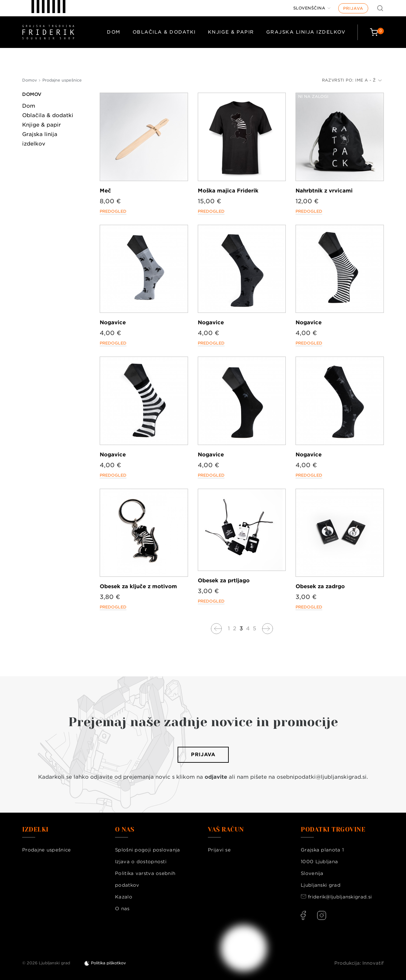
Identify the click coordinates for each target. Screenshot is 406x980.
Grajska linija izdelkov (306, 32)
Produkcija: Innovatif (359, 963)
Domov (32, 94)
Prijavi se (219, 850)
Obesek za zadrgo (320, 586)
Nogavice (113, 322)
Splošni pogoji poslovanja (148, 850)
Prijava (353, 8)
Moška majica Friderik (228, 191)
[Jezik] (312, 8)
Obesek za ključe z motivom (138, 586)
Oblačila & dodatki (164, 32)
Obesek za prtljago (224, 581)
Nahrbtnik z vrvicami (324, 191)
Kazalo (124, 897)
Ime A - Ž (369, 80)
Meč (105, 191)
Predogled (113, 211)
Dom (114, 32)
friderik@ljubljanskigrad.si (340, 897)
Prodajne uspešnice (46, 850)
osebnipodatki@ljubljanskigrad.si (322, 777)
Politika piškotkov (108, 963)
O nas (122, 909)
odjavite (216, 777)
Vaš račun (226, 830)
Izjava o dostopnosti (141, 862)
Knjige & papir (231, 32)
